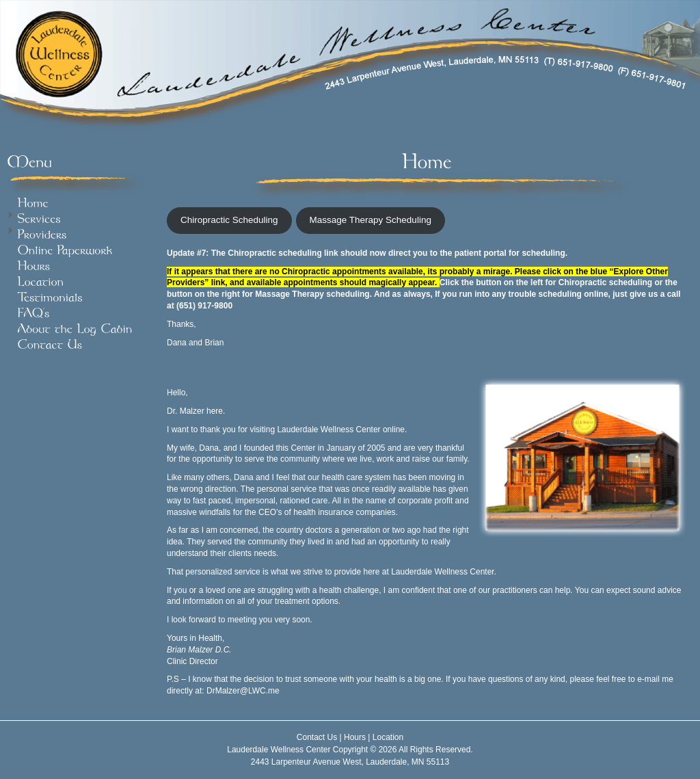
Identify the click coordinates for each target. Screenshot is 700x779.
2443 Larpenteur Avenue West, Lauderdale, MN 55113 (350, 762)
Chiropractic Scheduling (229, 220)
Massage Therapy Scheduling (371, 220)
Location (388, 737)
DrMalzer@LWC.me (243, 691)
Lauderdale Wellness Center (279, 750)
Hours (355, 737)
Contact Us (317, 737)
